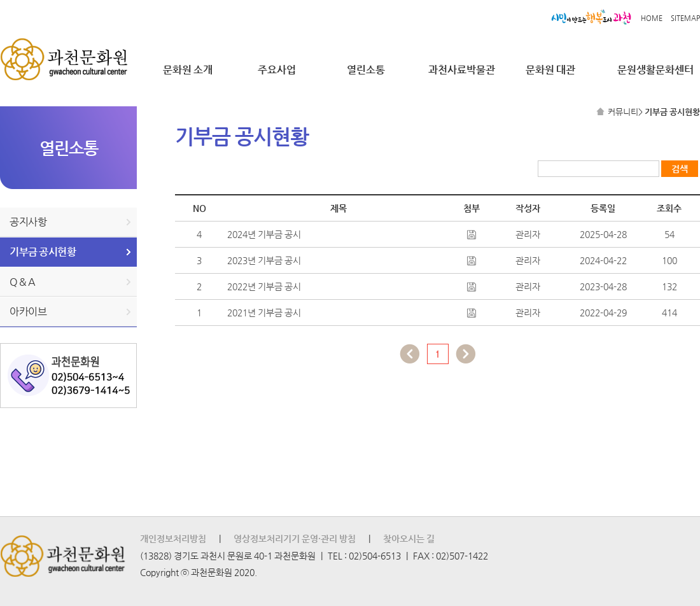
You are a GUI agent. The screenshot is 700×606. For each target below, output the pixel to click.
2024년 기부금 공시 (264, 234)
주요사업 (277, 70)
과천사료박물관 (462, 70)
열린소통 (366, 70)
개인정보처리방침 (173, 539)
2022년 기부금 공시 (264, 286)
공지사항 (28, 222)
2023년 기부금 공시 (264, 260)
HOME (652, 18)
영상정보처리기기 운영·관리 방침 (295, 539)
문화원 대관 (550, 70)
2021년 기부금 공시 (264, 313)
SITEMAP (685, 18)
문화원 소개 (188, 70)
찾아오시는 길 (409, 539)
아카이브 (28, 312)
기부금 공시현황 (43, 252)
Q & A (23, 282)
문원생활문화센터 (655, 70)
